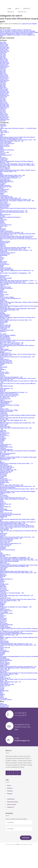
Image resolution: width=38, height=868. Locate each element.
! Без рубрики (4, 612)
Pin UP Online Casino (6, 611)
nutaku (2, 508)
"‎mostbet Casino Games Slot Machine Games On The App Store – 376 (19, 209)
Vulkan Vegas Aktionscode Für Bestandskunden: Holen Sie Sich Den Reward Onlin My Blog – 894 (18, 309)
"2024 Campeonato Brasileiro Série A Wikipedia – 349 (15, 248)
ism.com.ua (3, 621)
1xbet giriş (3, 448)
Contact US (22, 12)
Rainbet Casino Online (6, 447)
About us (10, 788)
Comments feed (4, 706)
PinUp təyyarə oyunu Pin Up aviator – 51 (11, 344)
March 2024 (3, 74)
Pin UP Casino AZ (5, 168)
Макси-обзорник (5, 659)
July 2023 (3, 83)
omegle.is (3, 439)
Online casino (4, 192)
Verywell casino (4, 590)
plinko (2, 174)
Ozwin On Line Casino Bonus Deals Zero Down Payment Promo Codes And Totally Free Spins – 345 (18, 600)
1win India (3, 422)
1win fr (2, 324)
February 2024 (4, 75)
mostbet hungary (5, 206)
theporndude (4, 509)
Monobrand (3, 434)
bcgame (2, 364)
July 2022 (3, 98)
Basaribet (3, 314)
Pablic (2, 194)
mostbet (2, 441)
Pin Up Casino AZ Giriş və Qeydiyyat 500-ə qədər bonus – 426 (17, 486)
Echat (2, 442)
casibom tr (3, 608)
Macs (18, 844)
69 (1, 227)
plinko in (2, 462)
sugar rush (3, 430)
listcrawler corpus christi (7, 330)
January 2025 (4, 61)
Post (1, 368)
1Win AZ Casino (4, 670)
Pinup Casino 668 (5, 326)
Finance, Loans (4, 372)
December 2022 (4, 92)
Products (27, 9)
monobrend (3, 620)
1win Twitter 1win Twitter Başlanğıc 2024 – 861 (13, 420)
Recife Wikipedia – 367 (6, 389)
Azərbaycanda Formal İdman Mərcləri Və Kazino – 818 (15, 199)
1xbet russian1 (4, 424)
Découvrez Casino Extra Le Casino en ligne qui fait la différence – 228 (18, 384)
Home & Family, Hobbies (7, 297)
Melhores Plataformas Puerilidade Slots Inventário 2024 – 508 (17, 423)
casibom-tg (3, 331)
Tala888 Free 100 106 (6, 363)
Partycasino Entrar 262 (6, 471)
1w (1, 213)
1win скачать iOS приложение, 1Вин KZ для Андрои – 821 (17, 164)
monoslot (3, 154)
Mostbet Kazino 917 (6, 472)
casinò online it (4, 203)
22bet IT (2, 494)
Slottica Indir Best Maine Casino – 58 (10, 682)
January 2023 (4, 90)
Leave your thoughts (31, 24)
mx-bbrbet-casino (5, 433)
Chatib (2, 477)
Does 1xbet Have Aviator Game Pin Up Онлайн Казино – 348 (17, 357)
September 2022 (5, 95)
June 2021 (3, 111)
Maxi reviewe (4, 479)
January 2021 (4, 116)
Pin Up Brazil (4, 495)
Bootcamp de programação (8, 488)
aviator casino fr (4, 359)
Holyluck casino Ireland (6, 411)
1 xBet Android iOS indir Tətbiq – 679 (10, 198)
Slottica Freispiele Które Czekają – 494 (11, 538)
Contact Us (11, 807)
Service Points (12, 805)
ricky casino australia (6, 278)
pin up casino (4, 202)
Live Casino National (6, 700)
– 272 (2, 133)
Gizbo (2, 218)
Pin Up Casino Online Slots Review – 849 (12, 485)
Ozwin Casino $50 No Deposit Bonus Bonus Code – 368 (16, 428)
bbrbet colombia (4, 316)
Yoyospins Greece (5, 338)
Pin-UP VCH (4, 662)
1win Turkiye (4, 131)
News (2, 348)
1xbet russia (3, 279)
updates (2, 222)
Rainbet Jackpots (5, 663)
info (1, 260)
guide (2, 291)
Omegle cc (3, 370)
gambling (3, 585)
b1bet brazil (3, 587)
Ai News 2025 (4, 481)
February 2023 (4, 89)
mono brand (3, 618)
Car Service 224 (4, 397)
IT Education (4, 329)
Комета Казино (4, 349)
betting (2, 689)
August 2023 (4, 82)
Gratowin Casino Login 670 (8, 253)
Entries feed (3, 705)
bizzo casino (3, 602)
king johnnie (3, 672)
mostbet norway (4, 189)
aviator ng (3, 246)
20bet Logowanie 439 (6, 401)
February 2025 (4, 60)
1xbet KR (3, 135)
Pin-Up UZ (3, 229)
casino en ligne (4, 641)
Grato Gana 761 (4, 436)
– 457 (2, 272)
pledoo (2, 296)
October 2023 (4, 79)
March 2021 (3, 113)
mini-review (3, 334)
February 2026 (4, 45)
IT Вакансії (3, 183)
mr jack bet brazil (5, 675)
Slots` (2, 578)
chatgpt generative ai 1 (6, 579)
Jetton (2, 147)
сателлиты (3, 588)
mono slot (3, 224)
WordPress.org (4, 707)
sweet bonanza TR (5, 204)
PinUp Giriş (3, 263)
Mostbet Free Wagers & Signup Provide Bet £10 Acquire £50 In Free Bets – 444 (18, 318)
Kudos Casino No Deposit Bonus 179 (10, 543)
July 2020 (3, 121)
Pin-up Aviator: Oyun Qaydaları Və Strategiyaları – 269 (15, 273)
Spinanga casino (5, 483)
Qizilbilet (2, 604)
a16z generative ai (5, 555)
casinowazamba (4, 264)
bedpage (2, 654)
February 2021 (4, 115)
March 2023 (3, 88)
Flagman (2, 184)
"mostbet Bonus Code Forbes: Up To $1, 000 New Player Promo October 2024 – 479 (18, 355)
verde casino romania (6, 541)
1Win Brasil (3, 126)
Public (2, 267)
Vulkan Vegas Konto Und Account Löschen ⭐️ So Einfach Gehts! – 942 (19, 129)
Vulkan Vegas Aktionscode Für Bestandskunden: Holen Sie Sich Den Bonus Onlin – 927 (18, 379)
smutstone (3, 547)
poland (2, 697)
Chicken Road (4, 159)
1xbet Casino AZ (5, 460)
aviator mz (3, 503)
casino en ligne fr (5, 243)
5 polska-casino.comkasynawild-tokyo (11, 514)
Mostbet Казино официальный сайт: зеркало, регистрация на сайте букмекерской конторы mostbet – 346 (18, 523)
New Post (3, 574)
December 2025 (4, 47)
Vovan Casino (4, 321)
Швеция (2, 352)
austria (2, 151)
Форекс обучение (5, 185)
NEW (1, 512)
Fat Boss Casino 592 (6, 361)
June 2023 (3, 84)
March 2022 (3, 102)
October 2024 (4, 65)
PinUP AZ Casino (5, 564)
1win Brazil (3, 490)
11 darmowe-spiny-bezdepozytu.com (10, 298)
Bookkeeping (4, 255)
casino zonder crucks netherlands (9, 395)
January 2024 (4, 76)
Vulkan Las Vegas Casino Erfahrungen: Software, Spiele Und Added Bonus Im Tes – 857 (19, 303)
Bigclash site (4, 517)
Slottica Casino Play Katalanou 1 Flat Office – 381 (14, 499)
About (17, 9)
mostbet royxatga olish (6, 450)
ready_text (3, 622)
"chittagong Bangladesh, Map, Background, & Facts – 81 (16, 644)
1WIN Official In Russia (6, 386)
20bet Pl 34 (3, 432)
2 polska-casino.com (6, 480)
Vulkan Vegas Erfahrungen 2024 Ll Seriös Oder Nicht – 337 (17, 596)
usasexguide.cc (4, 404)
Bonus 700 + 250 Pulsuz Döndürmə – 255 (12, 343)
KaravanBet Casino (5, 180)
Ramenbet (3, 390)
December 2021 (4, 104)
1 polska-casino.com (6, 444)
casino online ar (4, 132)
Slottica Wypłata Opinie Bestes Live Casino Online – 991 (16, 320)
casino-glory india (5, 254)
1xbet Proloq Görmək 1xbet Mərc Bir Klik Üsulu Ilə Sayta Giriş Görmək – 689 (17, 418)
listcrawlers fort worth (6, 187)
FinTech (2, 687)
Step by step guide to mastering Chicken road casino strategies (18, 31)
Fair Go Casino (4, 496)
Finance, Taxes (4, 409)
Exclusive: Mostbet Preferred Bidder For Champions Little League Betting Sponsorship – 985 (18, 458)
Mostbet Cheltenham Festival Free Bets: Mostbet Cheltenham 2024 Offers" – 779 (19, 638)
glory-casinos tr (4, 207)
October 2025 (4, 50)
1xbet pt (2, 286)
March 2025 (3, 59)
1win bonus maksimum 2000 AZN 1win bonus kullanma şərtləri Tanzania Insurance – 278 (18, 341)
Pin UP (2, 646)
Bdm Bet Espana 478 (6, 362)
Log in (2, 703)
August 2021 (4, 108)
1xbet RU (3, 582)
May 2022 (3, 101)
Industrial (3, 376)
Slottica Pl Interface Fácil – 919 (9, 394)
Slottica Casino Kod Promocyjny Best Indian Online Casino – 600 (18, 573)
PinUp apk (3, 592)
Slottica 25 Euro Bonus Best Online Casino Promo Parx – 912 (17, 537)
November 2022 (4, 93)
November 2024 (4, 64)
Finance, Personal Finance (8, 550)
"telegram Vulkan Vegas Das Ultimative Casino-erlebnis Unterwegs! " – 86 (19, 629)
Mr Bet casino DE (5, 686)
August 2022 (4, 97)
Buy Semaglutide (5, 337)
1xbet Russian (4, 305)
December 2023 (4, 78)
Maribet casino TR (5, 678)
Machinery (3, 230)
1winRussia (3, 594)
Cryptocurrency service (6, 613)
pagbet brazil (4, 665)
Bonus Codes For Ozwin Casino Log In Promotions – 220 (16, 250)
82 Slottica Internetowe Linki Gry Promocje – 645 (14, 211)
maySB (2, 290)
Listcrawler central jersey (7, 150)
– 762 (2, 429)
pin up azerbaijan (5, 455)
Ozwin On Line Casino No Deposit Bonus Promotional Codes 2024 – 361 (19, 531)
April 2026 (3, 42)
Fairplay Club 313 (5, 328)
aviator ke (3, 536)
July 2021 (3, 109)
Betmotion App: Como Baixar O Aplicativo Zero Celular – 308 (17, 201)
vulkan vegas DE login (6, 197)
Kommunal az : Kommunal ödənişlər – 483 (12, 593)
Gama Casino (4, 568)
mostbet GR (3, 476)
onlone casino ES (5, 542)
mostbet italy (4, 251)
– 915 (2, 127)
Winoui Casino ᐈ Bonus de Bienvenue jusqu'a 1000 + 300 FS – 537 (19, 489)
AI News (2, 216)
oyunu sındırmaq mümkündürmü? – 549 (11, 377)
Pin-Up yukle (4, 698)
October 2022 (4, 94)
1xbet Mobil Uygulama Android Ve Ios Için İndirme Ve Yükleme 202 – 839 (19, 382)
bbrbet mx (3, 245)
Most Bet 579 (4, 323)
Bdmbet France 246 (6, 504)
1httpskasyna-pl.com (6, 155)
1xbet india (3, 569)
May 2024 (3, 71)
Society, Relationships (6, 510)
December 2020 (4, 117)
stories (2, 583)
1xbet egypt (3, 311)
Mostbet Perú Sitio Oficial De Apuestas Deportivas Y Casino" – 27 (18, 281)
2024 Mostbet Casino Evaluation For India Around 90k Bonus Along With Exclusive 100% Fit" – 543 (19, 674)
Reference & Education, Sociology (10, 405)
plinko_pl (2, 391)
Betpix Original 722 (5, 507)
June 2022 (3, 99)
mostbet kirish (4, 414)
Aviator (2, 606)
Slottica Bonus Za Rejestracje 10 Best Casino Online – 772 (16, 463)
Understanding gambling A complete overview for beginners (17, 34)
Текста (2, 375)
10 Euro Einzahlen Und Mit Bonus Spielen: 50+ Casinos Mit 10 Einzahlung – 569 (17, 166)
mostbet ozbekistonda (6, 231)
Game (2, 259)
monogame (3, 658)
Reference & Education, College (9, 410)
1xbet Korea (3, 425)
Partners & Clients (13, 802)
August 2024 (4, 68)
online (2, 615)
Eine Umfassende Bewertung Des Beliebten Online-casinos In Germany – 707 (17, 346)
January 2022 (4, 103)
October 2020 (4, 118)
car (1, 552)
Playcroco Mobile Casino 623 (8, 470)
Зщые (2, 693)
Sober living (3, 562)
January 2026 (4, 46)
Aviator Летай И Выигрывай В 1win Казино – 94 (14, 392)
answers (2, 193)
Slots (1, 136)
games (2, 580)
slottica (2, 358)
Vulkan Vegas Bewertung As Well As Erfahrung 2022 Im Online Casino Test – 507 (18, 669)
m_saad (23, 24)
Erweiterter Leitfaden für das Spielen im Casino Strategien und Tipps (17, 36)
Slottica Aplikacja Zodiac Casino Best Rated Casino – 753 (16, 571)
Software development (6, 288)
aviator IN (3, 677)
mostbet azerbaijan (5, 627)
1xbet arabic (3, 220)
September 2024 (5, 66)
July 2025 (3, 54)
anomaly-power (4, 584)
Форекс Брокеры (5, 146)
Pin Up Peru (3, 597)
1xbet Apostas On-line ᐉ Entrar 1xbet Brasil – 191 (14, 524)
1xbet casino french (5, 287)
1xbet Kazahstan (5, 664)
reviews (2, 258)
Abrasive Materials (5, 339)
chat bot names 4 (5, 373)
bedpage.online (4, 691)
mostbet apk (3, 160)
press (2, 293)
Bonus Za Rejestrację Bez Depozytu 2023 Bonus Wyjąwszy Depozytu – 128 (17, 162)
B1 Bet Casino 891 (5, 399)
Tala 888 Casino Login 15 (7, 467)
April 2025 (3, 57)
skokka (2, 221)
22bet (2, 500)
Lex (1, 257)
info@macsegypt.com (22, 741)
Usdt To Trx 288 (4, 152)
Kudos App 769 (4, 284)
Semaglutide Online (5, 516)
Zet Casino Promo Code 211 (8, 396)
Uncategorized (4, 196)
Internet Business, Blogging (8, 335)
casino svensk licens (6, 225)
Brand (2, 188)
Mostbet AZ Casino (5, 598)
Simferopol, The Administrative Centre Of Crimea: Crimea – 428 (18, 140)
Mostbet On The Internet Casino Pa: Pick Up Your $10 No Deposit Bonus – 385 (18, 680)
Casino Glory (4, 226)
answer (2, 265)
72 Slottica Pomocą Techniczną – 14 (10, 178)
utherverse (3, 616)
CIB (1, 408)
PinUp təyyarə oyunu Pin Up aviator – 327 (12, 232)
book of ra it (3, 650)
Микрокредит (4, 446)
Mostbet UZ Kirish (5, 241)
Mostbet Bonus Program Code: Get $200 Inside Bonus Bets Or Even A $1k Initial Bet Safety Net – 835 (18, 138)
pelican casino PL (5, 609)
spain (1, 554)
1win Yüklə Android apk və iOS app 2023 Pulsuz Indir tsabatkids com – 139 (18, 451)
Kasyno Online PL (5, 169)
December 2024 (4, 62)
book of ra (3, 640)
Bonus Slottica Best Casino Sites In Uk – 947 (13, 282)
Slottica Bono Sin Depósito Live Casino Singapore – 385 (16, 607)
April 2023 (3, 87)
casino (2, 484)
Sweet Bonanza (4, 642)
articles (2, 617)
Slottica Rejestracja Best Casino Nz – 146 (12, 141)
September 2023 (5, 80)
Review (2, 502)
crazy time (3, 535)
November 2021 (4, 106)
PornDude (3, 549)
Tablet (2, 696)
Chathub (2, 406)
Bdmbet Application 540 (7, 182)
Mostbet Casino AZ (5, 353)
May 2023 (3, 85)
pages (2, 149)
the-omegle (3, 475)
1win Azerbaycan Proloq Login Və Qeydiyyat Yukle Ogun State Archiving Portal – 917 (17, 234)
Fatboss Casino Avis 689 (7, 684)
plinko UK (3, 603)
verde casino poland (6, 142)
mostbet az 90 (4, 626)
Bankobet (3, 277)
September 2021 (5, 107)
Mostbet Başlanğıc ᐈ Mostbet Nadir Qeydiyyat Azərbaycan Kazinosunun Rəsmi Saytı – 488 (16, 634)
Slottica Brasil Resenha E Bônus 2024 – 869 (12, 175)
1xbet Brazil (3, 413)
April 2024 (3, 73)
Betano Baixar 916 (5, 215)
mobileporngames (5, 403)
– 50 (1, 387)
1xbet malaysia (4, 683)
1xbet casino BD (5, 179)
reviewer (2, 400)
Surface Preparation (6, 268)
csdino (2, 649)
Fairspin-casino (4, 295)
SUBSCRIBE (26, 838)
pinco (1, 636)
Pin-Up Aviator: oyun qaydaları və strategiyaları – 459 (15, 557)
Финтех (2, 505)
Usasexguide (4, 367)
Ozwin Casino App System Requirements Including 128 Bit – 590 (18, 645)
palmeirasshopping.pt (6, 660)
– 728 (2, 518)
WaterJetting (4, 301)
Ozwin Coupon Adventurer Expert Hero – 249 (13, 498)
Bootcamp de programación (8, 453)
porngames (3, 438)
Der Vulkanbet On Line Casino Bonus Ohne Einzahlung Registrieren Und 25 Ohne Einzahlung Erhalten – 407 (19, 632)
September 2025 (5, 51)
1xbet (2, 443)
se (1, 461)
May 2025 (3, 56)
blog (1, 692)
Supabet (2, 300)
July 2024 (3, 69)
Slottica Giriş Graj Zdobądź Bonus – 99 (11, 177)
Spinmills (3, 556)
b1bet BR (3, 576)
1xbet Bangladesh (5, 315)
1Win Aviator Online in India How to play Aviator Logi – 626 (16, 559)
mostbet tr (3, 456)
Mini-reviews (4, 262)
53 (1, 156)
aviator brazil (4, 533)
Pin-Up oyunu (4, 623)
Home (9, 9)
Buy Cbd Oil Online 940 (7, 540)
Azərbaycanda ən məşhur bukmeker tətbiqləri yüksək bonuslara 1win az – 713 (18, 416)
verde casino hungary (6, 350)
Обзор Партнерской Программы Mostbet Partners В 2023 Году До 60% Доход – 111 (19, 307)
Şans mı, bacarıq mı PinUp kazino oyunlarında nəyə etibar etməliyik (19, 32)
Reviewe (2, 695)
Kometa (2, 688)
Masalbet (3, 244)
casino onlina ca (4, 276)
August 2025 (4, 52)
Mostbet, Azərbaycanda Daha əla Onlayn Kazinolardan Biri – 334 (18, 667)
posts (1, 655)
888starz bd (3, 575)
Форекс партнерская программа (9, 561)
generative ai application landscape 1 (10, 217)
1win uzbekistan (4, 529)
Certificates (11, 799)
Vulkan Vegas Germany (7, 269)
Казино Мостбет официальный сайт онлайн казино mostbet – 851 (18, 520)
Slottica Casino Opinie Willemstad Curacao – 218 (14, 212)
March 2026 (3, 43)
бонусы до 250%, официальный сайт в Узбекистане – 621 (17, 271)
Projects (11, 12)
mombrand (3, 191)
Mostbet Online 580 (5, 325)
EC (1, 371)
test (1, 366)
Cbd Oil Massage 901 (6, 466)
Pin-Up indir (3, 589)
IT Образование (5, 651)
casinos (2, 312)
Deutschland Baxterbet (6, 625)
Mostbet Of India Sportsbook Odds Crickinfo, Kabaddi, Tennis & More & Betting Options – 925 (18, 171)
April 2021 (3, 112)
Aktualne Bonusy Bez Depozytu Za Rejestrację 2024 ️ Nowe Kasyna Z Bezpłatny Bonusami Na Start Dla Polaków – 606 (19, 566)
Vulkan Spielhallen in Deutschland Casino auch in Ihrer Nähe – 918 (19, 560)
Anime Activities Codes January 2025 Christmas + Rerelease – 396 (19, 283)
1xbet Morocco (4, 465)
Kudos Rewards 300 (6, 545)
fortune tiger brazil (5, 427)
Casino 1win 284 (5, 546)
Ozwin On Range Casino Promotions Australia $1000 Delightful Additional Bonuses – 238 (18, 492)
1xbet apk (3, 125)
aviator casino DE (5, 648)
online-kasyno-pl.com (6, 513)
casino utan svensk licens (7, 144)
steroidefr (3, 653)
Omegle (2, 437)
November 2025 (4, 49)
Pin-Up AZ (3, 158)
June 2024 (3, 70)
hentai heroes (4, 474)
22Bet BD (3, 570)
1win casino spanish (6, 469)
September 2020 (5, 120)
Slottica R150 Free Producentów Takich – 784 (13, 249)
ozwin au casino (4, 145)
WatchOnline (4, 292)
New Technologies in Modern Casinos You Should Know (16, 30)
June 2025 (3, 55)
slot (1, 173)
